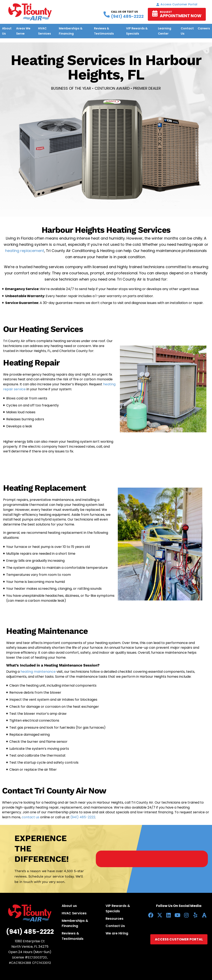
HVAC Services (74, 913)
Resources (114, 919)
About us (69, 906)
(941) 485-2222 (83, 817)
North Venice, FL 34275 (30, 947)
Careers (204, 28)
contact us (31, 817)
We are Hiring (117, 933)
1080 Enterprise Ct (30, 941)
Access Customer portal (177, 4)
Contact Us (115, 926)
